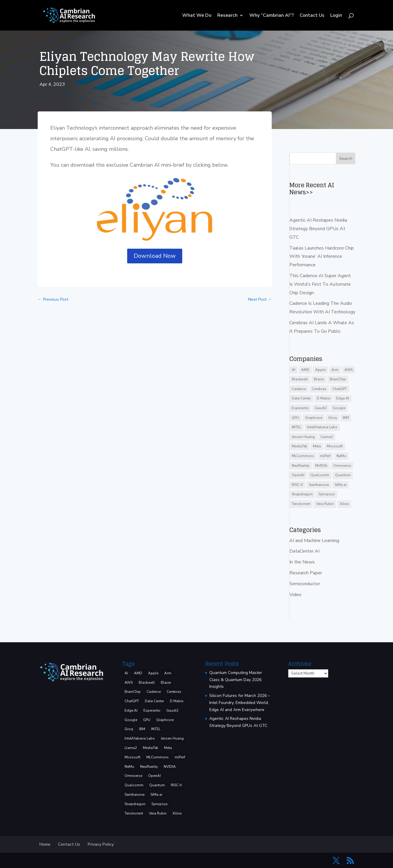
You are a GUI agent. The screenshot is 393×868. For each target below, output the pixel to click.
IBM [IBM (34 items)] (346, 418)
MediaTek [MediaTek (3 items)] (299, 446)
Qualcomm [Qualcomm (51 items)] (320, 475)
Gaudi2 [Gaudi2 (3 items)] (321, 408)
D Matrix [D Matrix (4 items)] (324, 398)
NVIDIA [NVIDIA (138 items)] (321, 466)
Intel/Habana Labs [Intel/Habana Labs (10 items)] (322, 427)
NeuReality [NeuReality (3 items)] (301, 466)
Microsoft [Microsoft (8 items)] (335, 446)
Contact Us (312, 16)
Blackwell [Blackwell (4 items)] (300, 379)
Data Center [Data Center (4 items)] (301, 398)
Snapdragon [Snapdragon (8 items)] (302, 494)
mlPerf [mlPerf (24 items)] (325, 456)
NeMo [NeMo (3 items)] (341, 456)
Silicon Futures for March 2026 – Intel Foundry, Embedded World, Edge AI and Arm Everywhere (240, 703)
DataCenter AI (304, 551)
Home (45, 844)
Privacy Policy (101, 844)
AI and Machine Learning (314, 541)
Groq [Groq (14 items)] (333, 418)
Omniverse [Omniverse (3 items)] (342, 466)
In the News (302, 562)
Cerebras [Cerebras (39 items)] (319, 389)
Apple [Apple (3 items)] (320, 370)
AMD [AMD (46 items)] (305, 370)
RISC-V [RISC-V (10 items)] (297, 485)
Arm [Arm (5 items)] (335, 370)
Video (295, 595)
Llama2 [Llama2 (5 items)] (327, 437)
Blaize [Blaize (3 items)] (319, 379)
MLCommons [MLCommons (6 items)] (303, 456)
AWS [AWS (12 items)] (349, 370)
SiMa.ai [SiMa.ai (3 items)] (341, 485)
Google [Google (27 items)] (339, 408)
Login (336, 16)
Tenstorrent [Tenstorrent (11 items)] (301, 504)
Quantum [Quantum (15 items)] (343, 475)
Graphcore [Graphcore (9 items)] (314, 418)
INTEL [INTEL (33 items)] (296, 427)
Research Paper (306, 573)
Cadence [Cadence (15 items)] (299, 389)
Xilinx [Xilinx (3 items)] (344, 504)
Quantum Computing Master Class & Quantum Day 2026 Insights (236, 680)
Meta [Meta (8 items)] (317, 446)
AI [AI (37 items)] (293, 370)
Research (227, 16)
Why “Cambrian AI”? (272, 16)
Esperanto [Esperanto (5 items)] (300, 408)
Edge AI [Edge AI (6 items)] (343, 398)
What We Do (197, 16)
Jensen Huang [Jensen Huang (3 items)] (303, 437)
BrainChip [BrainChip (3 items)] (338, 379)
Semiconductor (305, 584)
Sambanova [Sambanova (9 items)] (319, 485)
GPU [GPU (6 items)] (295, 418)
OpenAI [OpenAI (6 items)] (298, 475)
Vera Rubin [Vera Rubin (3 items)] (325, 504)
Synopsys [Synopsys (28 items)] (327, 494)
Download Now (155, 256)
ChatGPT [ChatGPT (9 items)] (340, 389)
